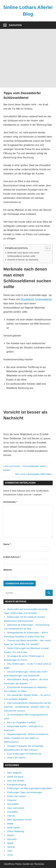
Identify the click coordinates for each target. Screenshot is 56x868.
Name (7, 544)
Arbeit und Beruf (15, 777)
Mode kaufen (14, 827)
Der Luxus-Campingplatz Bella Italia (33, 474)
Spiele (10, 843)
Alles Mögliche (14, 773)
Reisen (11, 835)
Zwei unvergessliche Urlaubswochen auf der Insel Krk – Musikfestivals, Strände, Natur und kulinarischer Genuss (28, 707)
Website (8, 570)
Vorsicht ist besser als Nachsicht (23, 260)
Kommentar (10, 502)
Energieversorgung (17, 784)
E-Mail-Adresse (12, 557)
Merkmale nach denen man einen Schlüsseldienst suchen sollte (23, 254)
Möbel (10, 824)
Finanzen (12, 800)
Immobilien (13, 812)
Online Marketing (16, 831)
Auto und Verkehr (16, 781)
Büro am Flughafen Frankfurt (22, 722)
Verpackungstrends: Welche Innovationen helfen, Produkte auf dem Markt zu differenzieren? (26, 738)
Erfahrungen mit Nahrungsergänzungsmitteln (29, 788)
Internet (11, 816)
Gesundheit (13, 804)
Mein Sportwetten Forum (19, 820)
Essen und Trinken (16, 796)
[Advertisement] (28, 58)
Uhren (10, 855)
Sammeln (12, 839)
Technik (11, 847)
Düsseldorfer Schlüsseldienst (36, 299)
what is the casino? (17, 758)
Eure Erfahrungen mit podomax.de (24, 754)
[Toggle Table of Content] (46, 248)
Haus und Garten (16, 808)
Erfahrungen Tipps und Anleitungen (25, 792)
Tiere (10, 851)
